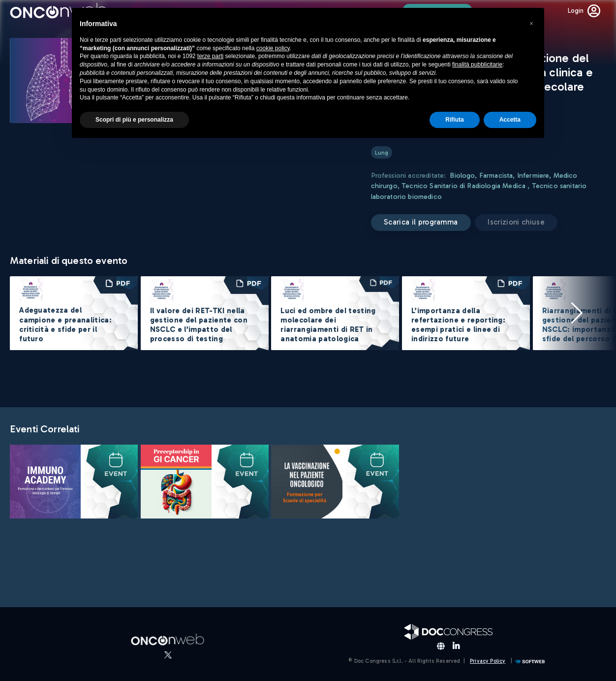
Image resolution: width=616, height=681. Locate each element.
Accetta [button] (510, 120)
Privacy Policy (488, 661)
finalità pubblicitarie (477, 65)
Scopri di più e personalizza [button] (134, 120)
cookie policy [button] (273, 48)
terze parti (210, 56)
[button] (577, 313)
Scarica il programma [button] (421, 222)
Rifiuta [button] (454, 120)
